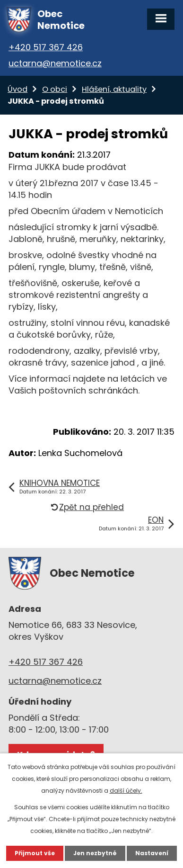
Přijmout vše (35, 853)
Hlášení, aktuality (114, 89)
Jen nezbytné (95, 853)
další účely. (126, 791)
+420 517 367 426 (46, 47)
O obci (55, 89)
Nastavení (152, 853)
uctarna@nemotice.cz (55, 63)
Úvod (17, 89)
